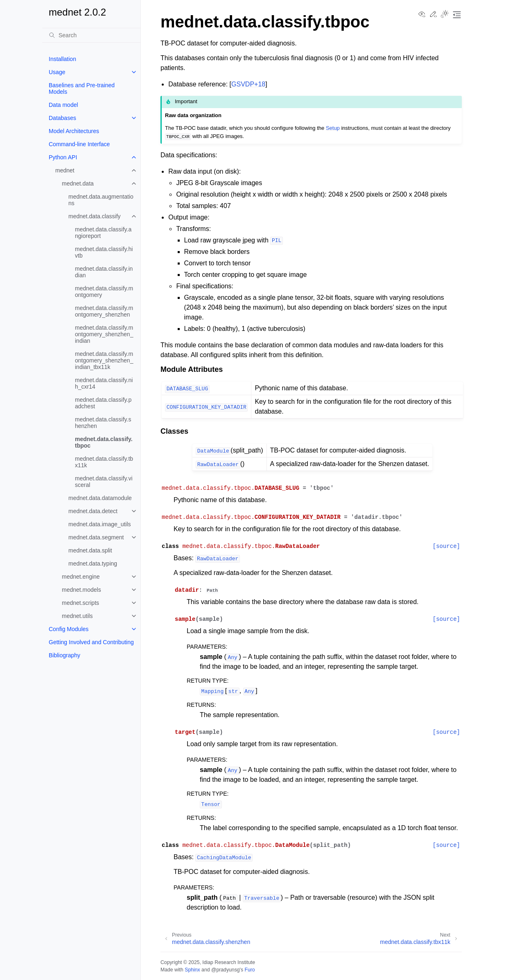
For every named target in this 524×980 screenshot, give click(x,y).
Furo (250, 970)
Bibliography (64, 655)
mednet (65, 170)
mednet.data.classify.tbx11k (104, 462)
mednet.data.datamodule (100, 498)
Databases (62, 118)
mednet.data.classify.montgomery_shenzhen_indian (104, 334)
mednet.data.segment (96, 537)
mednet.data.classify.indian (104, 272)
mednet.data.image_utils (100, 524)
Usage (57, 72)
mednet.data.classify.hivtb (104, 252)
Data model (63, 105)
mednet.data (78, 183)
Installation (62, 59)
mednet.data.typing (93, 564)
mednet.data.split (90, 550)
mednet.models (81, 590)
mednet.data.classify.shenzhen (103, 423)
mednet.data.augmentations (101, 200)
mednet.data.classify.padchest (103, 403)
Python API (63, 157)
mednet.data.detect (93, 511)
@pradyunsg (226, 970)
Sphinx (192, 970)
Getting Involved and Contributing (91, 642)
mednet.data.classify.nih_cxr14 (104, 383)
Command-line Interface (79, 144)
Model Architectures (74, 131)
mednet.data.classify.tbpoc (104, 442)
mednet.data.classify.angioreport (103, 233)
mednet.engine (81, 577)
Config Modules (69, 629)
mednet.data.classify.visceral (104, 482)
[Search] (91, 35)
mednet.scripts (80, 603)
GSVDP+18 (248, 84)
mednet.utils (77, 616)
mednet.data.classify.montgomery (104, 292)
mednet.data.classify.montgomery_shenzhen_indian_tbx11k (104, 360)
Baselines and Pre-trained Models (82, 88)
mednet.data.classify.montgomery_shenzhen (104, 311)
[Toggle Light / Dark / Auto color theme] (445, 15)
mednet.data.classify (95, 216)
